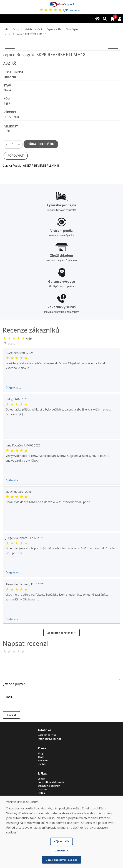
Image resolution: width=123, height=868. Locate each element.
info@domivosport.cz (50, 739)
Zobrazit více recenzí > (61, 633)
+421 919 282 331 (47, 735)
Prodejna (43, 760)
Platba (41, 793)
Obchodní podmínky (49, 786)
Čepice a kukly (54, 29)
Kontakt (42, 764)
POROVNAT (16, 156)
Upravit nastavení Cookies (61, 860)
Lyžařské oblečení (33, 29)
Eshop (16, 29)
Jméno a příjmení (15, 684)
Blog (40, 753)
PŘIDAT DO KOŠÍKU (41, 144)
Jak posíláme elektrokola (51, 782)
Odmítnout (61, 851)
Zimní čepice (72, 29)
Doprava (43, 789)
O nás (41, 757)
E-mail (8, 697)
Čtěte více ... (13, 388)
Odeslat (11, 715)
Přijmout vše (61, 841)
